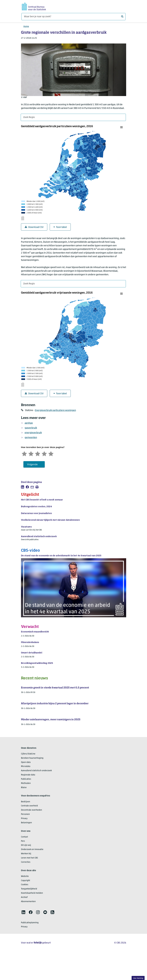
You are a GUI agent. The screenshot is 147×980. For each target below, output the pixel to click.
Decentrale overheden (31, 810)
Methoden (26, 783)
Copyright (26, 881)
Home (26, 27)
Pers (23, 841)
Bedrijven (26, 802)
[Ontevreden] (31, 453)
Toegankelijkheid (29, 889)
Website (25, 876)
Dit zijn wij (26, 845)
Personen (25, 814)
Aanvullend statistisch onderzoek (36, 771)
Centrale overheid (29, 806)
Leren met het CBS (29, 858)
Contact (24, 837)
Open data (26, 762)
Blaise (24, 788)
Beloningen (26, 823)
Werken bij (26, 854)
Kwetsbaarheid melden (32, 893)
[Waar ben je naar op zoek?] (73, 17)
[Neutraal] (38, 453)
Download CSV (34, 227)
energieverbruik (33, 433)
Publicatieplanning (30, 923)
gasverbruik (31, 428)
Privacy (24, 819)
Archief (24, 897)
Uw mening (138, 978)
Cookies (25, 885)
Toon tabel (60, 227)
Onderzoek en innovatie (32, 849)
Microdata (26, 766)
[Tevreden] (44, 453)
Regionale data (28, 775)
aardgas (29, 423)
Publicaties (26, 779)
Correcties (26, 862)
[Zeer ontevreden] (24, 453)
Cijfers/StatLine (28, 754)
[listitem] (23, 487)
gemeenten (31, 438)
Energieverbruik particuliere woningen (55, 410)
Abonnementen (28, 902)
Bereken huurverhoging (32, 758)
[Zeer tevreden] (51, 453)
